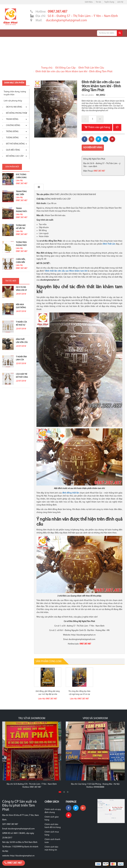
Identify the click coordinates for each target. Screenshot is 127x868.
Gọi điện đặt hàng (93, 148)
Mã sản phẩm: (88, 95)
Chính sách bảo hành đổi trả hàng (53, 826)
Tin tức (98, 2)
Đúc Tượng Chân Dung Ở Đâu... (21, 178)
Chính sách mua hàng (52, 833)
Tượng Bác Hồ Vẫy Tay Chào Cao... (21, 228)
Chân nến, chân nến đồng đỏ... (21, 262)
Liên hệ (120, 2)
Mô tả (40, 187)
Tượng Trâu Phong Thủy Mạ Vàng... (21, 245)
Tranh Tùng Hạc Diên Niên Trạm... (21, 195)
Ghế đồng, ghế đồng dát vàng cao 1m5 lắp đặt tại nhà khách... (48, 694)
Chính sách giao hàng (52, 818)
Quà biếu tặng (12, 150)
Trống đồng (11, 132)
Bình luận (56, 187)
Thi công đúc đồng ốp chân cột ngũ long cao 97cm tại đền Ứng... (79, 694)
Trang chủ (47, 68)
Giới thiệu (89, 2)
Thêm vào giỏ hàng (97, 127)
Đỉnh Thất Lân (109, 244)
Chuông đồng (12, 125)
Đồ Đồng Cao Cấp (65, 68)
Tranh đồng (11, 119)
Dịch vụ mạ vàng (13, 107)
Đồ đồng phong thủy (16, 113)
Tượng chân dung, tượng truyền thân (15, 93)
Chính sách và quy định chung (53, 811)
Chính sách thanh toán (52, 841)
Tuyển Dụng (109, 2)
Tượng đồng (12, 138)
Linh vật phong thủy (13, 101)
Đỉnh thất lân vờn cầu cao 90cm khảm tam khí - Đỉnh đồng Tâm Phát (74, 72)
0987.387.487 (13, 863)
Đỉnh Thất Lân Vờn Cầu (91, 68)
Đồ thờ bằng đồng (15, 144)
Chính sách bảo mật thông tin (51, 848)
